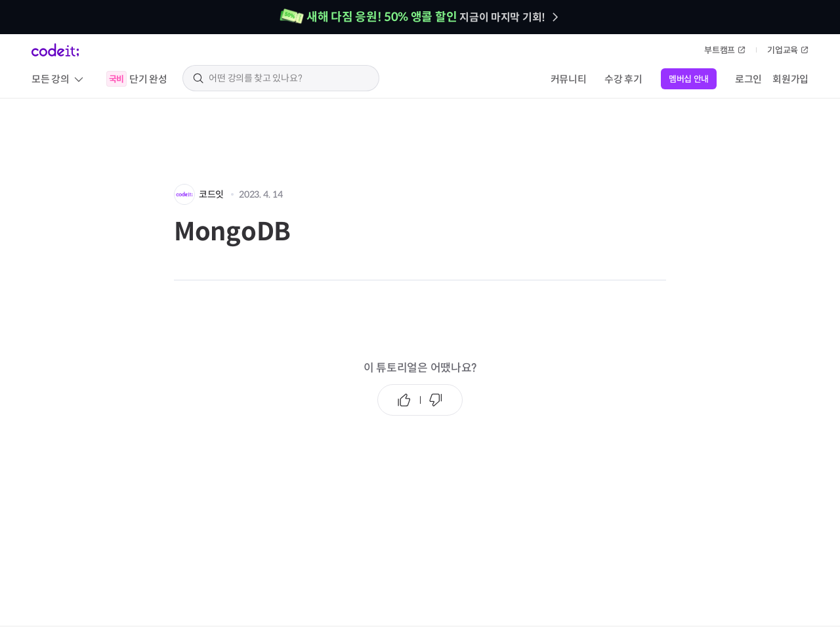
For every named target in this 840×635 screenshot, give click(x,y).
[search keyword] (289, 78)
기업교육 (788, 50)
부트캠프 (725, 50)
